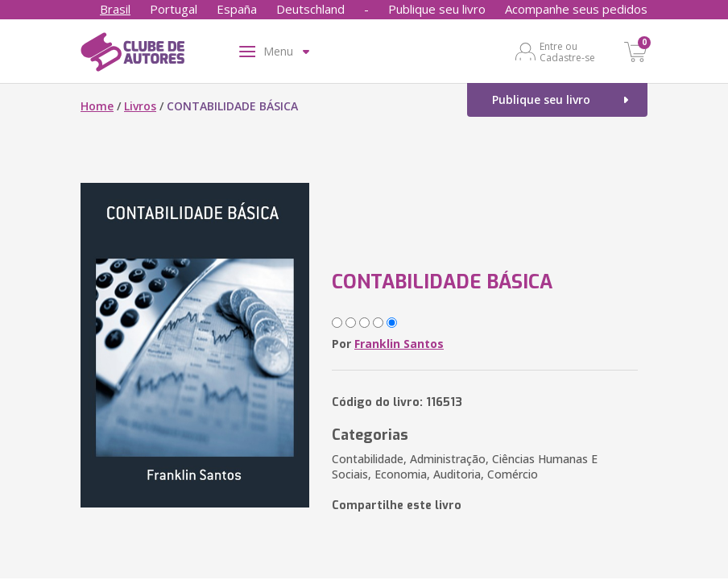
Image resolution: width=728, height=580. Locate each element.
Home (97, 106)
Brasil (115, 9)
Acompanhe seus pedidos (576, 9)
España (237, 9)
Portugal (174, 9)
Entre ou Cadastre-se (567, 52)
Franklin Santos (399, 344)
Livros (140, 106)
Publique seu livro (437, 9)
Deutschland (310, 9)
